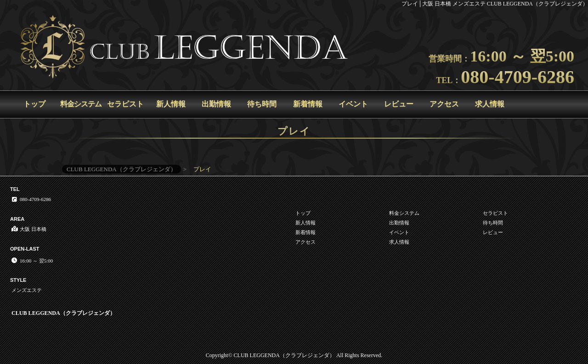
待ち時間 (262, 104)
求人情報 (490, 104)
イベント (353, 104)
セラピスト (125, 104)
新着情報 (308, 104)
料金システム (81, 104)
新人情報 (171, 104)
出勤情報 (216, 104)
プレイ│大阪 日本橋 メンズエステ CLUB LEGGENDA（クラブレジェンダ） (495, 4)
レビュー (399, 104)
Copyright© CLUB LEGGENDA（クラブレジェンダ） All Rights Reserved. (294, 355)
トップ (34, 104)
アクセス (444, 104)
